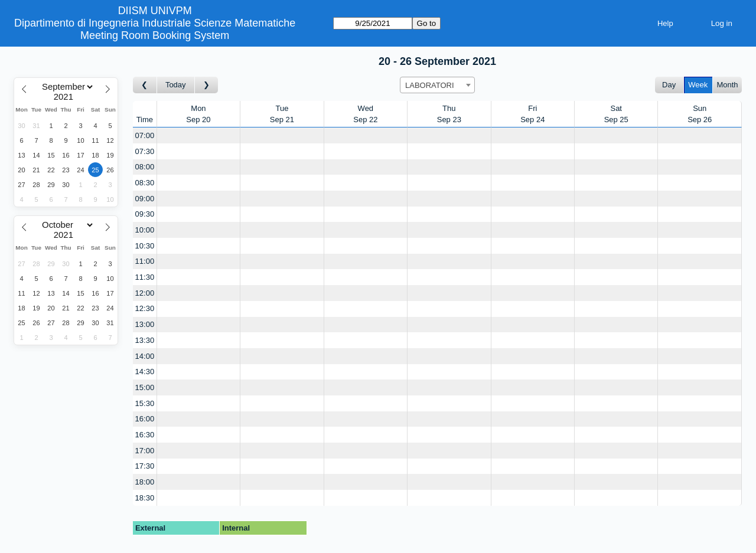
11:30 (145, 277)
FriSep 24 (532, 114)
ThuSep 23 (449, 114)
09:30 (145, 214)
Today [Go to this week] (176, 85)
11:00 (145, 261)
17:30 (145, 466)
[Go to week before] (145, 85)
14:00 (145, 356)
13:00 (145, 324)
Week (698, 85)
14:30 (145, 372)
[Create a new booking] (198, 135)
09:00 (145, 199)
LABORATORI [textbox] (430, 85)
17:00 (145, 451)
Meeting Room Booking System (155, 35)
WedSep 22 (365, 114)
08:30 (145, 183)
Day (669, 85)
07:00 (145, 135)
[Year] (66, 97)
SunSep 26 (700, 114)
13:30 (145, 340)
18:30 (145, 498)
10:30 (145, 246)
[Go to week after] (207, 85)
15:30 (145, 403)
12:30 (145, 308)
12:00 (145, 293)
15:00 (145, 387)
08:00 (145, 167)
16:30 (145, 435)
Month (727, 85)
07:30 (145, 151)
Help (665, 23)
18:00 (145, 482)
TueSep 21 (282, 114)
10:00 (145, 230)
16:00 (145, 419)
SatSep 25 (616, 114)
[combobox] (437, 85)
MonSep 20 (198, 114)
